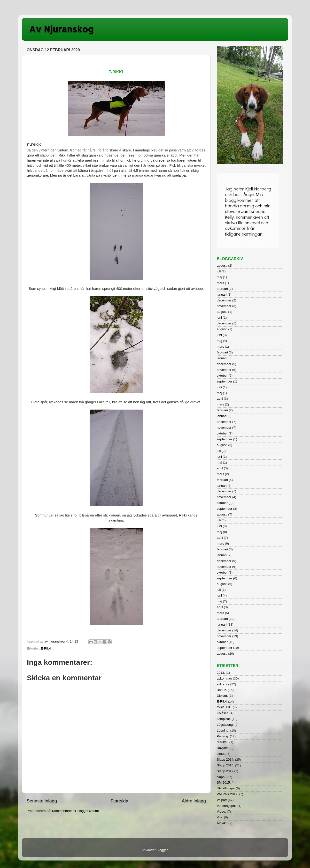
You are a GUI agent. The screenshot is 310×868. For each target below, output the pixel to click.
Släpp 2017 (225, 771)
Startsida (119, 801)
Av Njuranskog (61, 29)
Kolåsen (223, 713)
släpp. (221, 777)
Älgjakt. (222, 823)
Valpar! (222, 800)
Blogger (162, 850)
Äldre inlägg (194, 801)
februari (222, 289)
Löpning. (223, 730)
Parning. (223, 736)
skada (221, 754)
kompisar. (224, 719)
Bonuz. (222, 690)
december (224, 300)
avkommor (224, 678)
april (220, 399)
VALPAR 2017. (228, 794)
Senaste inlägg (42, 801)
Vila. (220, 817)
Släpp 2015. (225, 765)
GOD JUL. (224, 707)
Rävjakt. (223, 748)
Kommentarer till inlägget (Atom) (76, 811)
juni (219, 318)
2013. (221, 673)
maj (219, 277)
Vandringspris (227, 806)
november (224, 306)
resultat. (223, 742)
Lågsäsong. (225, 725)
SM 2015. (224, 782)
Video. (221, 812)
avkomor (223, 684)
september (225, 381)
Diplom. (222, 696)
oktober (222, 376)
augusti (222, 266)
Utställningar (226, 788)
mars (220, 283)
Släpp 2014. (225, 759)
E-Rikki (46, 648)
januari (222, 295)
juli (219, 271)
